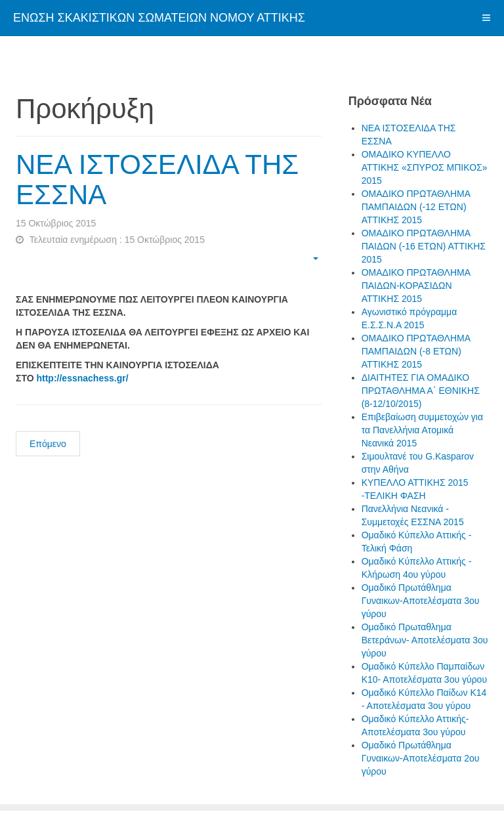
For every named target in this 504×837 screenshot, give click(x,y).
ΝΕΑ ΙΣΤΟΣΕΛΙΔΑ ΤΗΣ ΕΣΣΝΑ (157, 180)
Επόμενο (48, 444)
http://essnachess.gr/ (82, 378)
